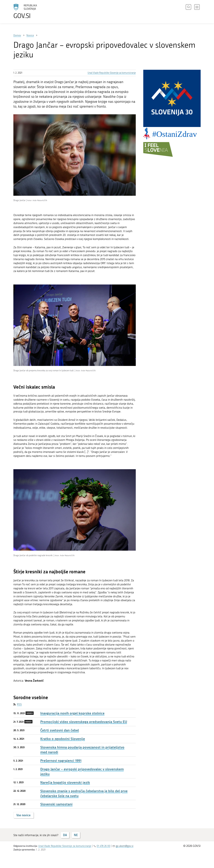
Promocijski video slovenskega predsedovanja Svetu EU (84, 722)
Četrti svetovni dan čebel (60, 730)
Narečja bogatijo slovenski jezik (65, 782)
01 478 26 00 (103, 846)
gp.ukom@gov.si (125, 846)
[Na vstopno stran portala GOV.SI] (34, 11)
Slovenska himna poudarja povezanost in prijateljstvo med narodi (82, 750)
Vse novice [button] (23, 815)
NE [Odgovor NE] (76, 835)
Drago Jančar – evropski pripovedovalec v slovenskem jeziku (82, 772)
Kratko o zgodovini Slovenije (63, 739)
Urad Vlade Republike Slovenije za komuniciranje (112, 73)
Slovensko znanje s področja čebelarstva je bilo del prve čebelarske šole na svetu (84, 793)
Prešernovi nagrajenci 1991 (61, 761)
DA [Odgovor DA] (65, 835)
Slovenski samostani (56, 804)
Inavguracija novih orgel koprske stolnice (72, 713)
